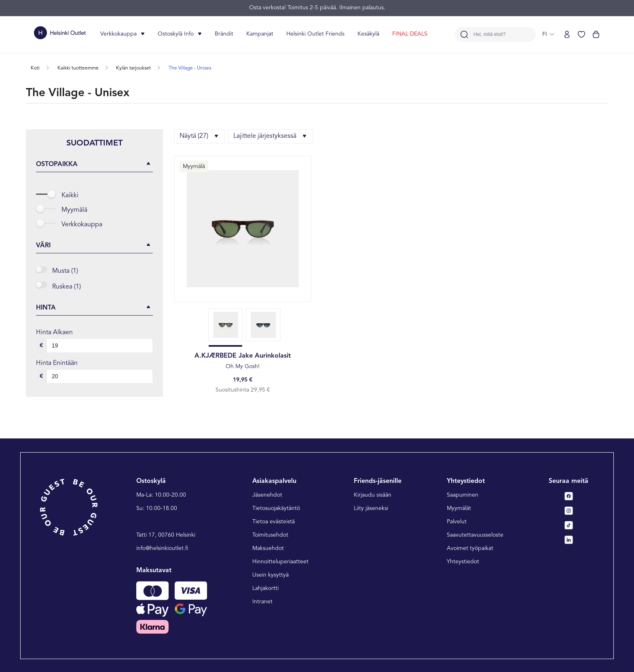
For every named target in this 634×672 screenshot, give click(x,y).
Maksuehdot (268, 548)
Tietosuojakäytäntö (276, 508)
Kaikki (70, 196)
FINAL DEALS (410, 34)
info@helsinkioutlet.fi (162, 548)
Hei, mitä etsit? (489, 35)
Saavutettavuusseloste (475, 535)
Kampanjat (260, 34)
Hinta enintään (57, 363)
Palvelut (457, 522)
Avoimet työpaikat (470, 548)
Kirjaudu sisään (373, 495)
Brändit (224, 34)
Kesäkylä (368, 34)
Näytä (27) (200, 136)
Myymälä (74, 210)
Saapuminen (463, 495)
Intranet (262, 602)
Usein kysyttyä (271, 575)
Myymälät (459, 508)
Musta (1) (65, 271)
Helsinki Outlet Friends (315, 34)
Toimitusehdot (270, 535)
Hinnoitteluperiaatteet (280, 562)
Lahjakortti (265, 588)
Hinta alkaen (54, 333)
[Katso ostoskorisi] (596, 34)
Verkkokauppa (82, 225)
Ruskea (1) (67, 287)
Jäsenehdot (267, 495)
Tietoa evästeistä (274, 522)
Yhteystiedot (463, 562)
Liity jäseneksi (371, 508)
